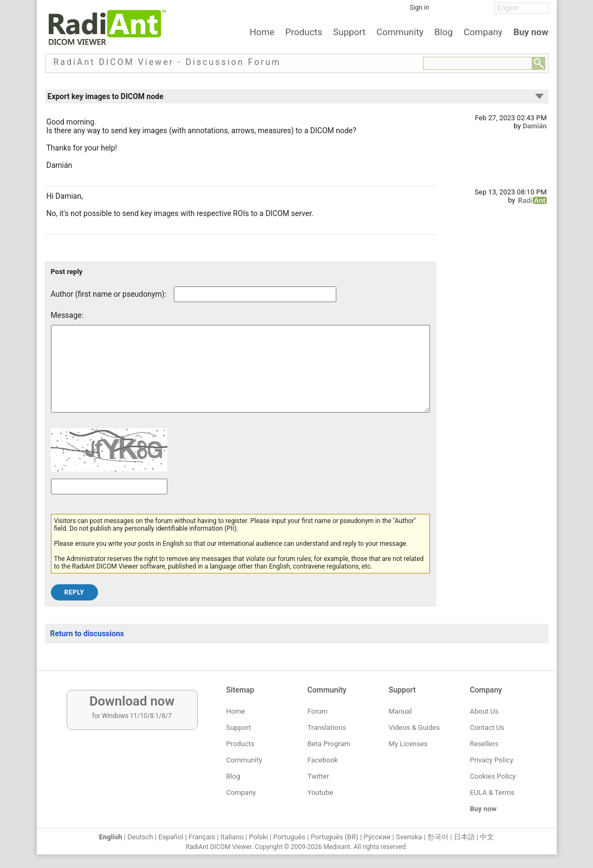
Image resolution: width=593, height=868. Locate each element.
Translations (327, 727)
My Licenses (408, 744)
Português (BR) (335, 837)
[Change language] (522, 8)
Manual (400, 711)
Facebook (323, 760)
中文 (487, 837)
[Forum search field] (478, 63)
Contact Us (487, 727)
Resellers (484, 744)
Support (349, 32)
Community (400, 32)
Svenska (409, 837)
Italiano (232, 837)
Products (304, 32)
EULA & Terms (492, 792)
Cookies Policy (493, 776)
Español (171, 837)
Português (289, 837)
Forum (318, 711)
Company (483, 32)
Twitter (318, 776)
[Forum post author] (255, 294)
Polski (259, 837)
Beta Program (329, 744)
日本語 (464, 837)
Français (202, 837)
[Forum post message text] (240, 377)
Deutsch (140, 837)
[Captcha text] (109, 503)
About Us (484, 711)
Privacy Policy (492, 760)
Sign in (420, 8)
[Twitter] (462, 11)
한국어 (438, 837)
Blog (444, 32)
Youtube (321, 792)
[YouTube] (478, 11)
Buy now (531, 32)
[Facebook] (446, 11)
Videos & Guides (414, 727)
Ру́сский (377, 837)
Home (262, 32)
